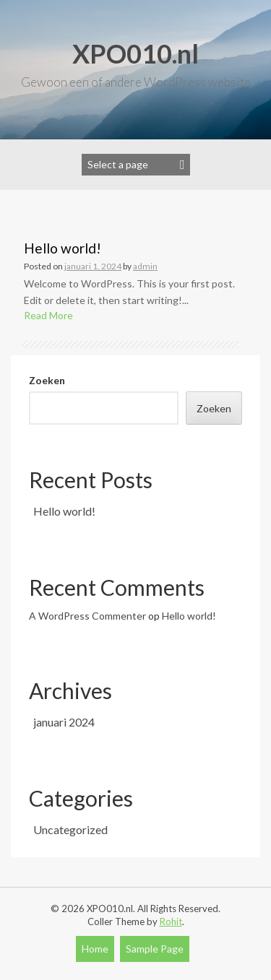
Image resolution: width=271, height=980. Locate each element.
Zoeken (47, 380)
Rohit (171, 922)
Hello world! (63, 248)
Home (95, 949)
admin (145, 266)
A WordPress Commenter (87, 616)
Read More (48, 315)
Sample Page (155, 949)
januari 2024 (64, 722)
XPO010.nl (135, 53)
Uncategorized (70, 829)
